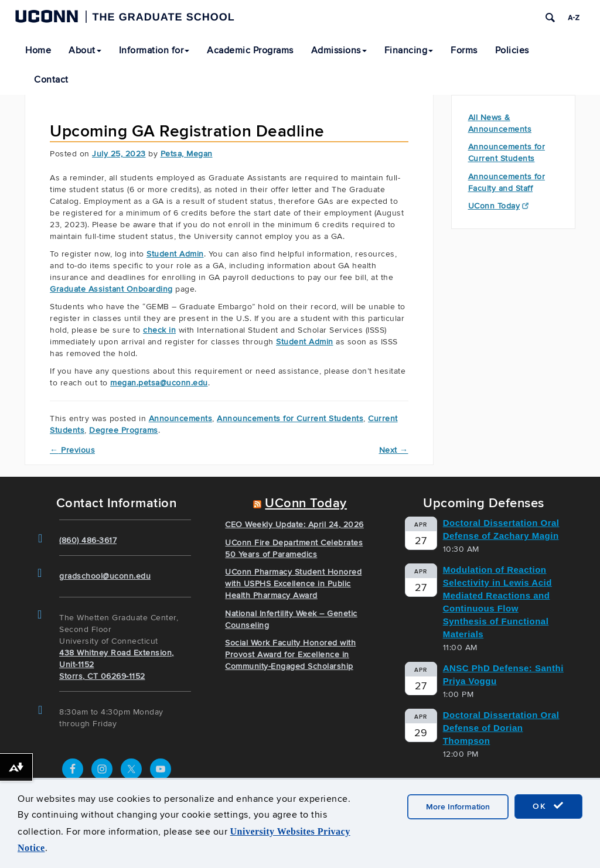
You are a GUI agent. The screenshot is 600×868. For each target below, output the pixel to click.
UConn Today (499, 206)
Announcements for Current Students (290, 418)
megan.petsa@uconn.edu (159, 383)
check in (159, 330)
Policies (512, 50)
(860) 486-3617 (88, 540)
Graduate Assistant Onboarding (111, 289)
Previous (72, 450)
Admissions (339, 50)
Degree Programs (124, 430)
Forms (464, 50)
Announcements (181, 418)
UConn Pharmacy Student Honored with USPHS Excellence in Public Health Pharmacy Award (293, 584)
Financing (409, 50)
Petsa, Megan (187, 154)
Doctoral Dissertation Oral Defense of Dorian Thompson (501, 728)
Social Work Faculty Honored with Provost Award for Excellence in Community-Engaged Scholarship (290, 655)
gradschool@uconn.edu (105, 576)
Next (394, 450)
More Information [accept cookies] (458, 807)
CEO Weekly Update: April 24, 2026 (294, 524)
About (85, 50)
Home (38, 50)
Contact (51, 80)
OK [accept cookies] (548, 806)
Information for (154, 50)
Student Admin (175, 254)
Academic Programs (250, 50)
